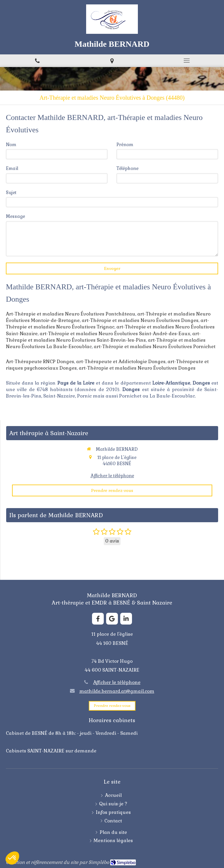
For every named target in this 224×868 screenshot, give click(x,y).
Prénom (125, 145)
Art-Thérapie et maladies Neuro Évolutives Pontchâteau (71, 314)
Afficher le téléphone (112, 476)
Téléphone (127, 168)
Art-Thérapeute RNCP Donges (40, 362)
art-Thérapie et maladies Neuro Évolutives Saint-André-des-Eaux (115, 334)
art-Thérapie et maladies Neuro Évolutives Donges (140, 320)
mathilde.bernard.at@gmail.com (117, 691)
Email (12, 168)
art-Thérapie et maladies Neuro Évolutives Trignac (107, 324)
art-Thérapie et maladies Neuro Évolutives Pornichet (155, 347)
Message (15, 216)
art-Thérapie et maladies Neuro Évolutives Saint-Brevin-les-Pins (103, 337)
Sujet (11, 192)
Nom (11, 145)
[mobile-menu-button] (187, 61)
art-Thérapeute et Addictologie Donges (121, 362)
